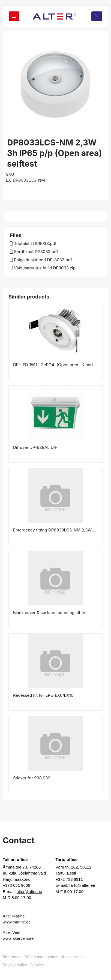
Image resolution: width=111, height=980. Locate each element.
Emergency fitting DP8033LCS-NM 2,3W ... (55, 530)
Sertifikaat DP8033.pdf (34, 252)
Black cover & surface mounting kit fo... (51, 613)
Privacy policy (15, 965)
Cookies (37, 965)
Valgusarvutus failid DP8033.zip (43, 268)
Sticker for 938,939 (32, 778)
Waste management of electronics (55, 957)
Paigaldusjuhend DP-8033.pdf (41, 260)
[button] (12, 85)
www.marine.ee (17, 922)
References (13, 957)
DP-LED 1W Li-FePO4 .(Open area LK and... (55, 365)
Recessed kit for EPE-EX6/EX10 (43, 695)
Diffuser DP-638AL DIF (35, 447)
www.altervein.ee (18, 938)
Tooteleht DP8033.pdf (33, 243)
